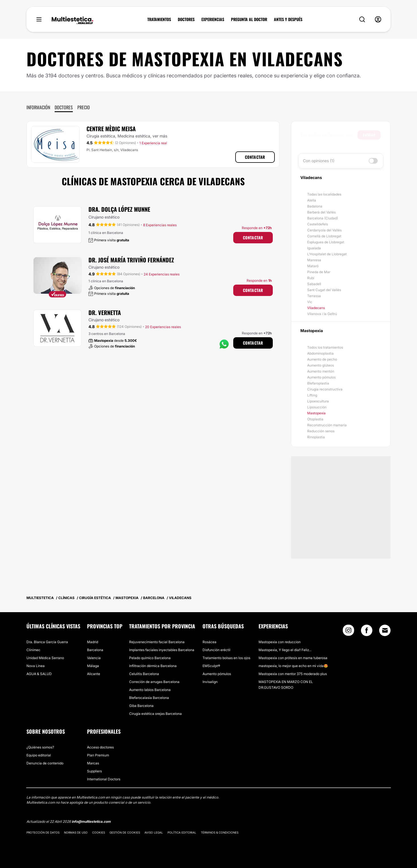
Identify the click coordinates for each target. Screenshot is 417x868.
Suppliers (94, 771)
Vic (310, 302)
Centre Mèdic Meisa (111, 129)
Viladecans (316, 308)
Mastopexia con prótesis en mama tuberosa (293, 658)
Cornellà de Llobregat (324, 236)
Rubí (311, 278)
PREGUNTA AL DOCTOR (249, 19)
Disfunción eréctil (216, 650)
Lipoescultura (318, 401)
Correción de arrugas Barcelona (154, 682)
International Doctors (104, 779)
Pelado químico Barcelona (150, 658)
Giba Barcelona (141, 706)
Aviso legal (154, 832)
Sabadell (314, 284)
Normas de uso (76, 832)
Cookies (99, 832)
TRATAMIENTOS (159, 19)
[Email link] (385, 630)
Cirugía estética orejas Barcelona (155, 714)
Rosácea (209, 642)
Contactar (255, 157)
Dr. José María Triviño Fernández (131, 260)
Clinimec (33, 650)
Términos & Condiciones (220, 832)
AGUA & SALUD (39, 674)
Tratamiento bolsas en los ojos (226, 658)
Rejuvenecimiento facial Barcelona (157, 642)
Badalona (315, 206)
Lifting (312, 395)
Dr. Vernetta (105, 312)
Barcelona (95, 650)
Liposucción (317, 407)
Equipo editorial (39, 755)
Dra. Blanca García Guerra (47, 642)
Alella (312, 200)
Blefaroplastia (318, 383)
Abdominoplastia (320, 353)
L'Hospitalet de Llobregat (327, 254)
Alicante (94, 674)
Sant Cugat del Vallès (324, 290)
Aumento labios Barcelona (150, 690)
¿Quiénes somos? (40, 747)
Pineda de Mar (319, 272)
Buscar (369, 135)
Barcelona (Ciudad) (323, 218)
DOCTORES (186, 19)
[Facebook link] (367, 632)
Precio (84, 107)
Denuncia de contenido (45, 763)
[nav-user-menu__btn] (378, 19)
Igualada (314, 248)
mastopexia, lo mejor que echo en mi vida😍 (293, 666)
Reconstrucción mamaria (327, 425)
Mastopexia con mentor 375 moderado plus (293, 674)
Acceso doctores (100, 747)
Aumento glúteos (321, 365)
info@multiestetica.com (91, 821)
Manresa (314, 260)
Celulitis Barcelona (144, 674)
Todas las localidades (324, 194)
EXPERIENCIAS (213, 19)
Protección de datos (43, 832)
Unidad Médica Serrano (45, 658)
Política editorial (182, 832)
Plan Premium (98, 755)
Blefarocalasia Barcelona (149, 698)
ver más (160, 136)
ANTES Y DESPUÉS (288, 19)
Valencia (94, 658)
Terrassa (314, 296)
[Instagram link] (348, 632)
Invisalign (210, 682)
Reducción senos (321, 431)
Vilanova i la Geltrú (322, 314)
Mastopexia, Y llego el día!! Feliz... (285, 650)
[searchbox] (329, 135)
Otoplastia (315, 419)
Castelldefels (318, 224)
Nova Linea (36, 666)
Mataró (313, 266)
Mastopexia (316, 413)
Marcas (93, 763)
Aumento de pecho (322, 359)
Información (38, 107)
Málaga (93, 666)
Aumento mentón (321, 371)
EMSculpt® (211, 666)
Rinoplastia (316, 437)
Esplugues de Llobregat (326, 242)
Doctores (64, 107)
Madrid (93, 642)
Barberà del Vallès (321, 212)
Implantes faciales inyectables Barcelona (162, 650)
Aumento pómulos (321, 377)
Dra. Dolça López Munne (119, 209)
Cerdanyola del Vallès (324, 230)
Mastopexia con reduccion (280, 642)
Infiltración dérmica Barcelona (153, 666)
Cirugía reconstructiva (325, 389)
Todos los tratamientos (325, 347)
